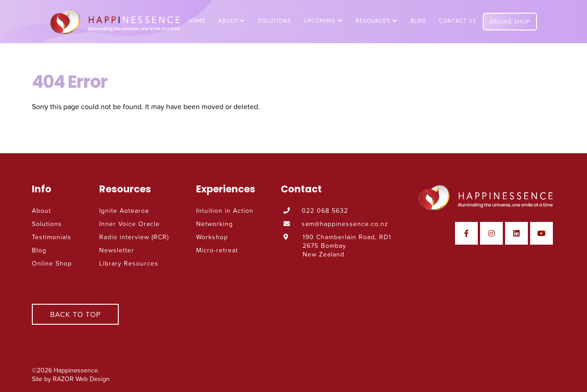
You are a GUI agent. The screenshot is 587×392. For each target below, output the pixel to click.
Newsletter (117, 250)
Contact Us (458, 21)
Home (197, 21)
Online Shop (510, 22)
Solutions (275, 21)
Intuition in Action (225, 210)
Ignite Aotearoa (124, 210)
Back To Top (75, 314)
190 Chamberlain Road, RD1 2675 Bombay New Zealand (347, 245)
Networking (215, 224)
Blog (418, 21)
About (232, 21)
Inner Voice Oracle (129, 224)
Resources (377, 21)
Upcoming (324, 21)
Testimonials (52, 237)
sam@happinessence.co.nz (345, 224)
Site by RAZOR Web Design (71, 379)
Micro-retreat (217, 250)
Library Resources (129, 263)
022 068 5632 (325, 210)
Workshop (212, 237)
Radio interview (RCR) (134, 237)
